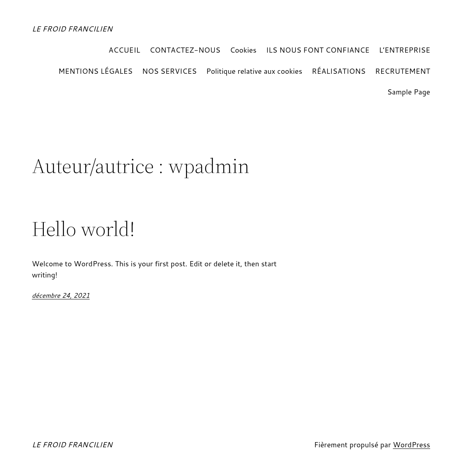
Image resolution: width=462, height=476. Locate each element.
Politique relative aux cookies (254, 71)
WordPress (411, 445)
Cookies (243, 50)
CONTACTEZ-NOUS (185, 50)
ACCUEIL (124, 50)
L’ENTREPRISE (405, 50)
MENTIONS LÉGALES (95, 71)
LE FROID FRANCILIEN (72, 29)
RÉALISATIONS (339, 71)
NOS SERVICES (169, 71)
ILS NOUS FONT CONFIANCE (318, 50)
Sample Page (409, 92)
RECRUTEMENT (403, 71)
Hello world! (83, 229)
